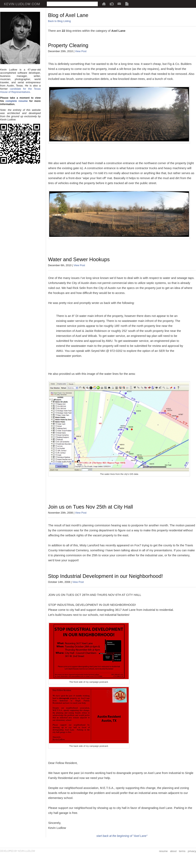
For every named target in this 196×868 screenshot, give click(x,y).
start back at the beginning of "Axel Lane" (122, 836)
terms (182, 851)
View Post (81, 51)
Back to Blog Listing (59, 21)
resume (163, 851)
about (173, 851)
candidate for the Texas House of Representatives (20, 90)
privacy (192, 851)
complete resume (17, 101)
